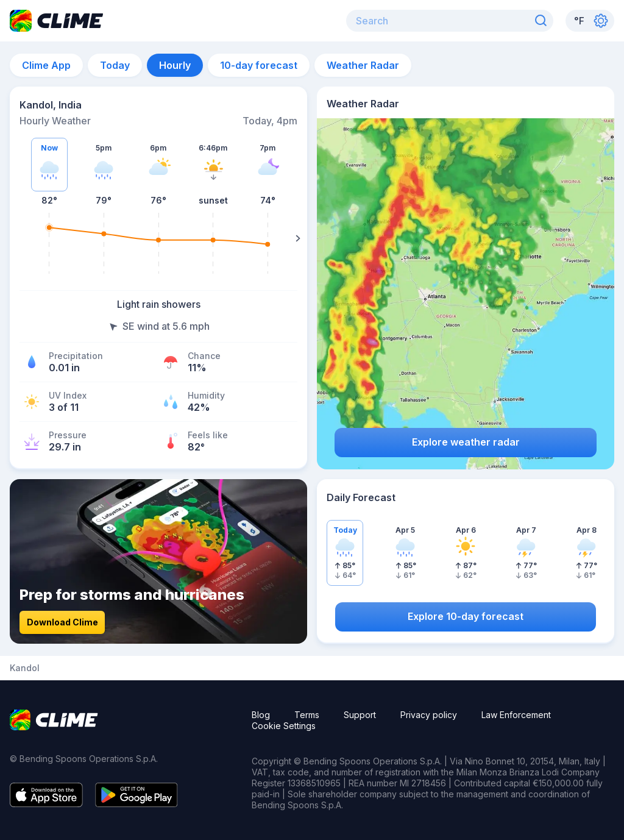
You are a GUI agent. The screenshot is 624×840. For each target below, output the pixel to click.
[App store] (46, 803)
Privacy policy (429, 715)
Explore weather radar (466, 442)
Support (360, 715)
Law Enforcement (516, 715)
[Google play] (136, 803)
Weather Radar (363, 65)
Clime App (46, 65)
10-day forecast (259, 65)
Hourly (175, 65)
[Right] (298, 238)
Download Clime (62, 622)
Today (115, 65)
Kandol (25, 668)
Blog (261, 715)
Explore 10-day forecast (466, 616)
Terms (307, 715)
